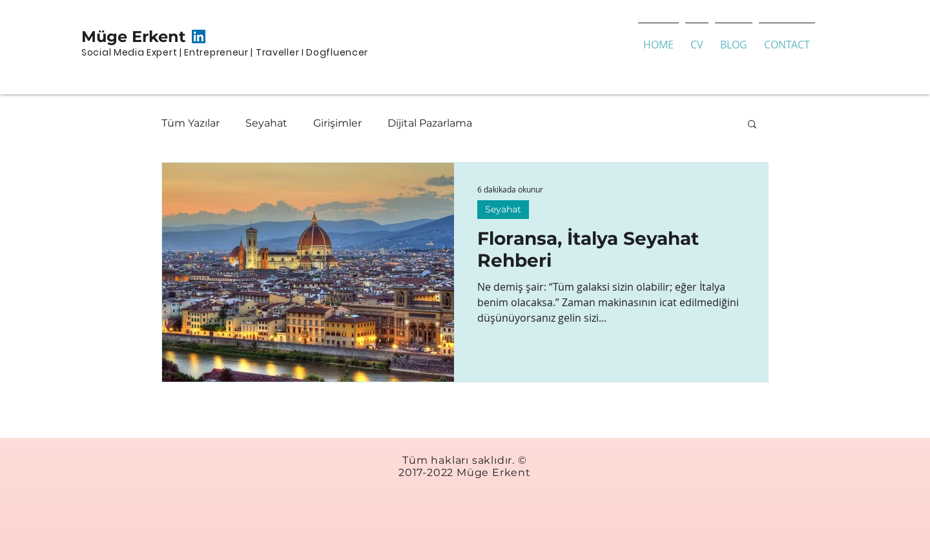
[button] (752, 125)
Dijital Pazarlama (430, 123)
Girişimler (337, 123)
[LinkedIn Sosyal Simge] (199, 36)
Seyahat (266, 123)
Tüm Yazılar (191, 123)
